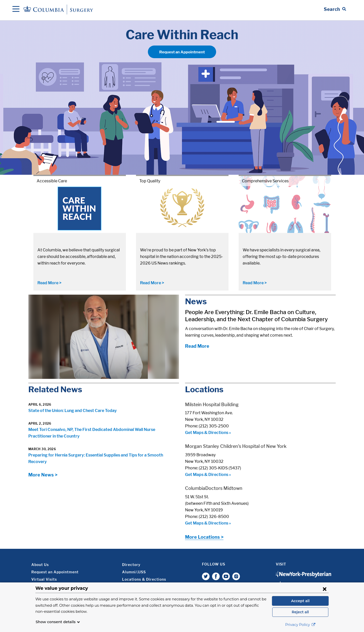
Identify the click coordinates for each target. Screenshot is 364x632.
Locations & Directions (144, 579)
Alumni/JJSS (134, 572)
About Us (40, 565)
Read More (197, 346)
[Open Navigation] (16, 9)
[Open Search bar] (335, 9)
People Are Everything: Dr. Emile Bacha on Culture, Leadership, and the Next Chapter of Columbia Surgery (256, 316)
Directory (131, 565)
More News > (43, 475)
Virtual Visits (44, 579)
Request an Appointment (182, 52)
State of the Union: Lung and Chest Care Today (73, 411)
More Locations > (204, 537)
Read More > (49, 283)
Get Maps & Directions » (208, 433)
